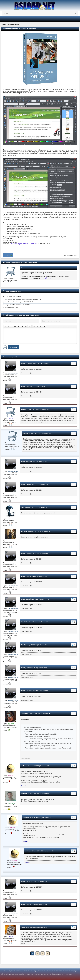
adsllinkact (24, 766)
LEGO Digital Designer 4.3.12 (13, 296)
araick (23, 507)
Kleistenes (24, 714)
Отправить (14, 347)
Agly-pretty (24, 531)
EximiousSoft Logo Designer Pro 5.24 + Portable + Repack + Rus (23, 299)
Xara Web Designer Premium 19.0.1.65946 (23, 244)
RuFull (23, 363)
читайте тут (47, 278)
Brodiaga (24, 409)
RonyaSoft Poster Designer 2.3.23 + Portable (17, 305)
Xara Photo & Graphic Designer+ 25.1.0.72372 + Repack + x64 (22, 302)
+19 (8, 255)
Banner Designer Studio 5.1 (13, 308)
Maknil (23, 927)
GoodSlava (24, 794)
